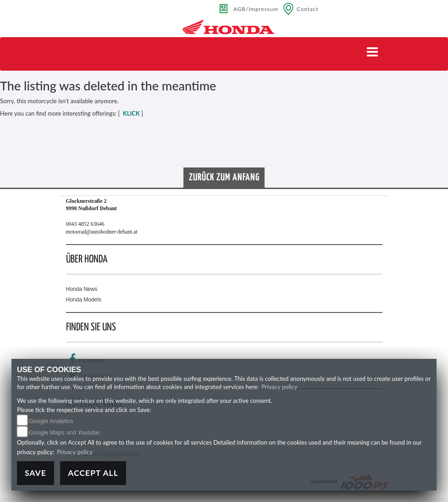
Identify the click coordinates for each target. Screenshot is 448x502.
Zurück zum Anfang (224, 178)
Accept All (93, 473)
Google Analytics (51, 421)
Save (36, 473)
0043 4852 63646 (85, 224)
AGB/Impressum (256, 9)
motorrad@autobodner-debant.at (102, 232)
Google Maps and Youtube (64, 432)
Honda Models (84, 300)
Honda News (82, 289)
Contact (308, 9)
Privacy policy (279, 387)
